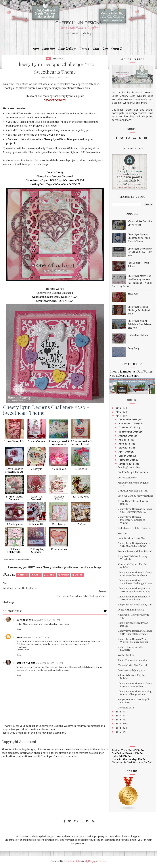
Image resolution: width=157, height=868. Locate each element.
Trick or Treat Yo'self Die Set (128, 752)
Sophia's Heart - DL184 (69, 182)
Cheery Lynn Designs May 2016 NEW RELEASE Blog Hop (140, 254)
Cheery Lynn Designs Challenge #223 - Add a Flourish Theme (139, 240)
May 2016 (124, 449)
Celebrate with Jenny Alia (132, 672)
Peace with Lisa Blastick (131, 611)
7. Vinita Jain (59, 471)
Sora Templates (73, 863)
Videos (96, 50)
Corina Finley (53, 174)
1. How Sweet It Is (14, 443)
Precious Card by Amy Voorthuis (135, 497)
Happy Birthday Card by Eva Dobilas (133, 626)
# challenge (56, 60)
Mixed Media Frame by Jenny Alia (134, 486)
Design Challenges (68, 50)
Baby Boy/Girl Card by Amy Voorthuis (133, 559)
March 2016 (126, 457)
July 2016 (124, 441)
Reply (19, 623)
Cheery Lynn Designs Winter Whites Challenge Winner (133, 642)
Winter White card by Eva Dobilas (132, 678)
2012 (119, 725)
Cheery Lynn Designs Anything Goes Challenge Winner (135, 695)
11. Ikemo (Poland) (59, 500)
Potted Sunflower (127, 479)
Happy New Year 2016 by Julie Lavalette (134, 703)
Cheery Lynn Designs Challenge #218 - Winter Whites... (135, 686)
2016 (119, 417)
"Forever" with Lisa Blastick (133, 667)
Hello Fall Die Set (122, 758)
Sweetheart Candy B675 (49, 303)
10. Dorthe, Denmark (36, 500)
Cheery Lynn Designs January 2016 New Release (134, 600)
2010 (119, 733)
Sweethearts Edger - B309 (39, 182)
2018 (119, 410)
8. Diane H (81, 471)
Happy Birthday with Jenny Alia (135, 606)
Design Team (49, 50)
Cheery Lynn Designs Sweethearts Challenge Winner (131, 521)
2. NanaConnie (36, 443)
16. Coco (81, 526)
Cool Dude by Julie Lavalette (133, 474)
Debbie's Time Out (26, 657)
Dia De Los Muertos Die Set (128, 755)
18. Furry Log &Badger (36, 553)
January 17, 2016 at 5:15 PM (37, 631)
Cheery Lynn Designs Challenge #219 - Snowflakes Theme (135, 634)
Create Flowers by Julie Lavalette (130, 650)
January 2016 (127, 465)
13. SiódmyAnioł (14, 526)
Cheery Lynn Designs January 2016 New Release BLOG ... (134, 546)
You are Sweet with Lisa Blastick (135, 553)
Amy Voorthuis (25, 614)
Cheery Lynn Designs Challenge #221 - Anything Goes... (135, 512)
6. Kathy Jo (36, 471)
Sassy (20, 631)
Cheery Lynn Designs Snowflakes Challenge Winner (135, 584)
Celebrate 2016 (126, 709)
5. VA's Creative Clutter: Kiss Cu (14, 472)
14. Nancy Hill (36, 526)
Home (36, 50)
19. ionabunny (59, 551)
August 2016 (126, 437)
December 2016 (128, 421)
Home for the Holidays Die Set (129, 761)
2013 (119, 721)
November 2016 (128, 425)
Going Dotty (134, 350)
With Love (123, 535)
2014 (119, 717)
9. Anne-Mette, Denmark (14, 500)
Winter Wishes (126, 657)
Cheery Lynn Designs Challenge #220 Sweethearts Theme (135, 575)
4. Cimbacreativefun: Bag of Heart (81, 445)
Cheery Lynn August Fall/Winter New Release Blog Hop (140, 326)
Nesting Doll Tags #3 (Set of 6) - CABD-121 (53, 186)
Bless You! (133, 295)
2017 (119, 414)
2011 (119, 729)
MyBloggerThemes (96, 863)
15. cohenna (59, 526)
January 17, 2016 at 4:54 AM (48, 614)
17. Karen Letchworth (14, 553)
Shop (105, 50)
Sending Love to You (129, 469)
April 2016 (125, 453)
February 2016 (127, 461)
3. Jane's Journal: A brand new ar (59, 445)
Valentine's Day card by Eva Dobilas (133, 567)
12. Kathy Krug (81, 499)
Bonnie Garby (53, 291)
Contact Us (117, 50)
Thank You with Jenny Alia (132, 662)
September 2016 (129, 433)
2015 (119, 713)
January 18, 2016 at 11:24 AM (50, 657)
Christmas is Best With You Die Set (132, 764)
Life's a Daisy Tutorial (138, 337)
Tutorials (85, 50)
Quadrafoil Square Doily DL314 (49, 299)
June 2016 (125, 445)
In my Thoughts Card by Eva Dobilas (133, 504)
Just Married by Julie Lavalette (134, 529)
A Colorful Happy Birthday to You (134, 618)
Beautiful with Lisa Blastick (133, 492)
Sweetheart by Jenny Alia (131, 540)
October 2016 (127, 429)
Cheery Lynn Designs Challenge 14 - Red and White (139, 312)
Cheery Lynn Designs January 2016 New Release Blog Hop (134, 592)
